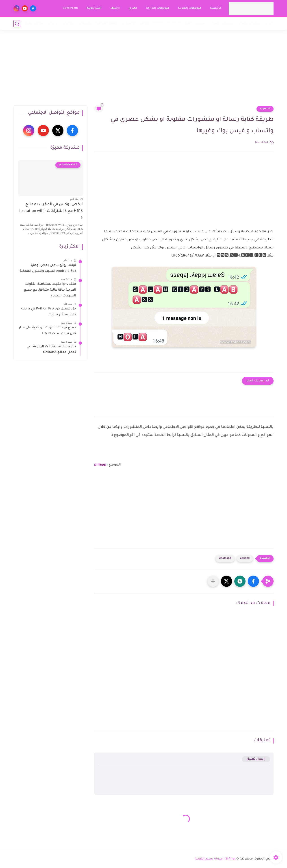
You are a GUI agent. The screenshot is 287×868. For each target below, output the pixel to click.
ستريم (201, 23)
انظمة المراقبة (107, 23)
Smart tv (174, 23)
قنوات (214, 23)
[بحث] (17, 24)
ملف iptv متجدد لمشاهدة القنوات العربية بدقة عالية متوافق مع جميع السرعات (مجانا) (50, 290)
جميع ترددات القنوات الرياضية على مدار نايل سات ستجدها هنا (47, 331)
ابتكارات (68, 23)
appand (265, 109)
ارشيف (115, 8)
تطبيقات (85, 23)
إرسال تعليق (256, 759)
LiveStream (70, 8)
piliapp (100, 465)
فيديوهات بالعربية (189, 8)
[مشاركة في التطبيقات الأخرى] (213, 581)
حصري (133, 8)
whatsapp (225, 558)
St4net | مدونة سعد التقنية (215, 859)
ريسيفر (228, 23)
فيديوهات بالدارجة (157, 8)
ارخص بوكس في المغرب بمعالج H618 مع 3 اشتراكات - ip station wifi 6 (51, 211)
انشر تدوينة (94, 8)
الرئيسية (215, 8)
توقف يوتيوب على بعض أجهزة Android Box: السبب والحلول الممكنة (48, 268)
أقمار (188, 23)
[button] (253, 581)
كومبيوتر (129, 23)
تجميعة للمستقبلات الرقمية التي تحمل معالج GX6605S (51, 350)
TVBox (158, 23)
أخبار (270, 23)
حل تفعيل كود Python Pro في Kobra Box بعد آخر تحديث (48, 312)
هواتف (144, 23)
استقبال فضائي (250, 23)
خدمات (53, 23)
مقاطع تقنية (34, 23)
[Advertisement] (143, 71)
